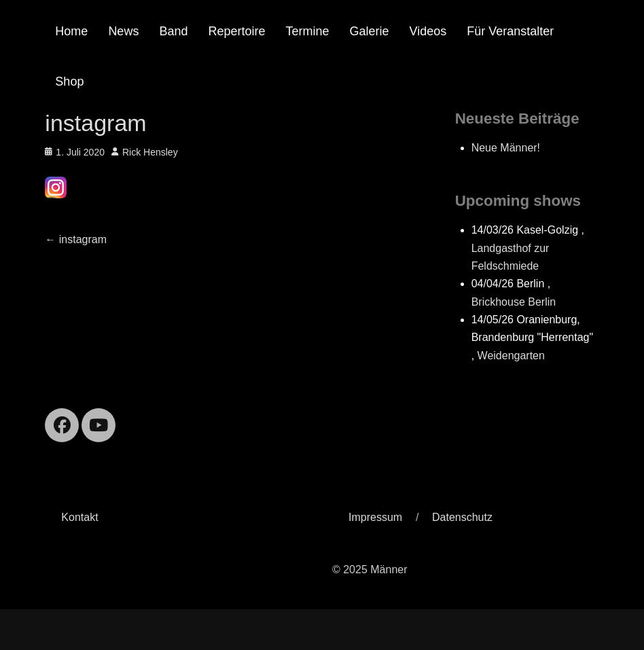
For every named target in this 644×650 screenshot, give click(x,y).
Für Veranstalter (510, 31)
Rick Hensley (150, 152)
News (123, 31)
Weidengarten (511, 356)
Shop (69, 82)
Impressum (375, 517)
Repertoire (236, 31)
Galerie (370, 31)
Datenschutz (462, 517)
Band (173, 31)
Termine (307, 31)
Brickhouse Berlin (514, 302)
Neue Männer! (506, 148)
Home (71, 31)
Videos (428, 31)
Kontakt (79, 517)
